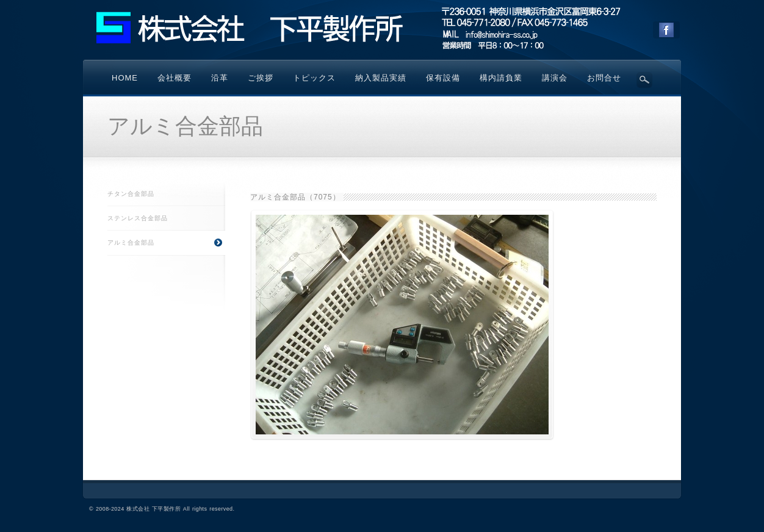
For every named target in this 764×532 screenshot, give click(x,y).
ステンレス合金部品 (138, 218)
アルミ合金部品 (166, 243)
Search (644, 80)
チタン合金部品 (131, 194)
